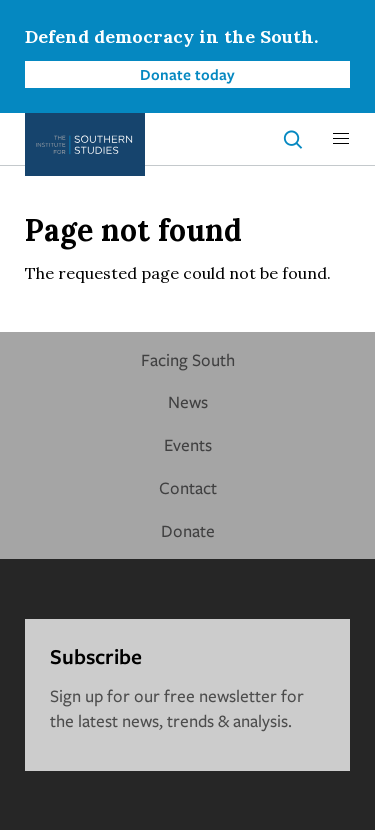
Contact (188, 487)
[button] (341, 139)
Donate (188, 530)
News (188, 401)
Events (188, 444)
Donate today (187, 74)
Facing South (188, 359)
